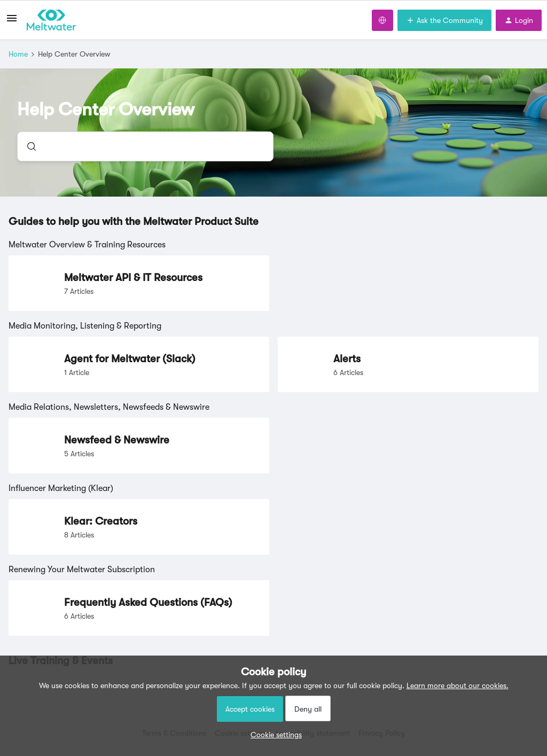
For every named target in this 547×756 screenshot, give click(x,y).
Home (18, 54)
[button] (273, 735)
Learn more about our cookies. (458, 685)
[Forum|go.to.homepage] (51, 20)
